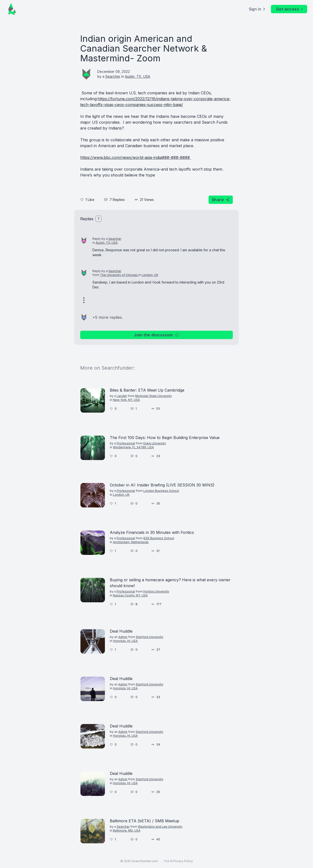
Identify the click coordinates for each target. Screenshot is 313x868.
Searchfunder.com (145, 861)
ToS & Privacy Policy (178, 861)
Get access (290, 9)
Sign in (257, 9)
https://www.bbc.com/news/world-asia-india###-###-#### (136, 157)
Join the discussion (156, 335)
